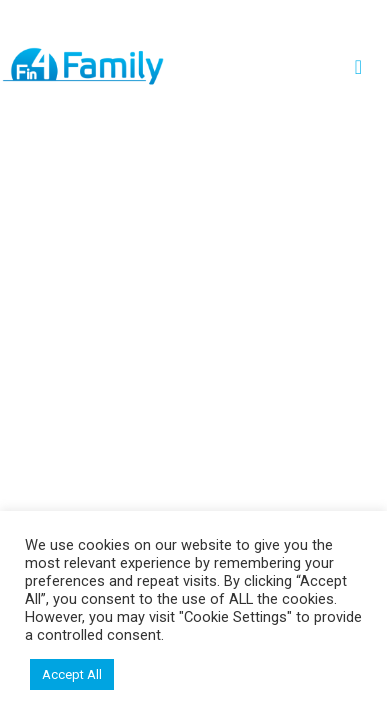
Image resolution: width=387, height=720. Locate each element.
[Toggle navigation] (365, 67)
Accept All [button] (72, 674)
